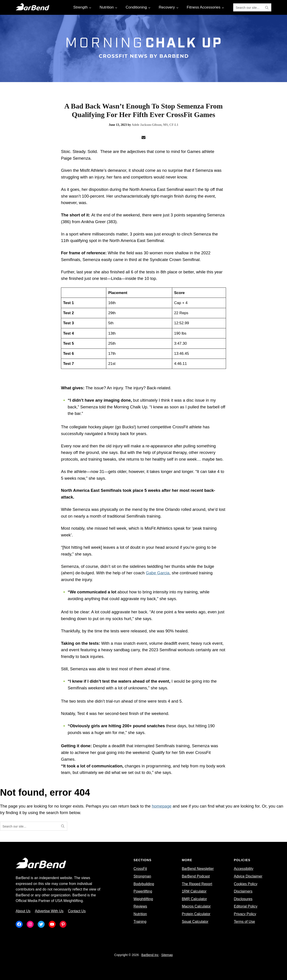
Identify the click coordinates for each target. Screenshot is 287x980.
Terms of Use (244, 922)
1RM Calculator (194, 891)
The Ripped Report (197, 884)
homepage (162, 806)
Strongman (142, 876)
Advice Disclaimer (248, 876)
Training (140, 922)
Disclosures (243, 899)
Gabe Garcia (158, 573)
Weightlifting (143, 899)
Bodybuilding (144, 884)
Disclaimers (243, 891)
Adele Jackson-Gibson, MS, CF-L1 (155, 125)
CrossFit (140, 869)
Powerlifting (143, 891)
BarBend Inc (150, 955)
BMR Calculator (194, 899)
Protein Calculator (196, 914)
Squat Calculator (195, 922)
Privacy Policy (245, 914)
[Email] (144, 138)
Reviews (140, 906)
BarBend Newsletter (198, 869)
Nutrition (140, 914)
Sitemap (167, 955)
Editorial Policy (246, 906)
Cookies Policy (246, 884)
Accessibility (244, 869)
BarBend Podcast (196, 876)
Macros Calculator (196, 906)
